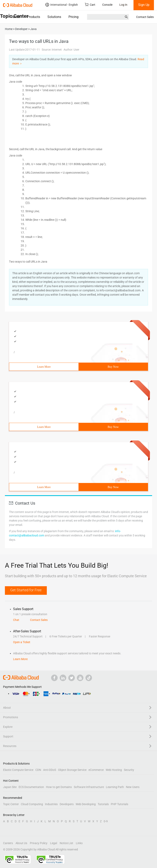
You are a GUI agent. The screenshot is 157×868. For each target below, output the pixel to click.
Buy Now (113, 367)
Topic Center (11, 804)
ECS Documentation (31, 787)
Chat (16, 620)
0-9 (106, 821)
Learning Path (115, 787)
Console (107, 5)
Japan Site (10, 787)
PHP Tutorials (119, 804)
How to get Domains (59, 787)
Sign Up (144, 5)
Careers (8, 843)
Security (129, 770)
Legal (54, 843)
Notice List (66, 843)
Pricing (73, 17)
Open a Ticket (22, 642)
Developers (67, 804)
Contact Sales (145, 17)
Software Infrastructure (89, 787)
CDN (38, 770)
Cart (90, 5)
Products (34, 17)
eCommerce (96, 770)
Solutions (54, 17)
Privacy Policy (39, 843)
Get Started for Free (26, 590)
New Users (133, 787)
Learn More (44, 367)
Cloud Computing (32, 804)
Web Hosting (114, 770)
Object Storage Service (72, 770)
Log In (123, 5)
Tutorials (103, 804)
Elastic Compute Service (18, 770)
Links (79, 843)
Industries (51, 804)
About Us (21, 843)
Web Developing (86, 804)
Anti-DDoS (50, 770)
